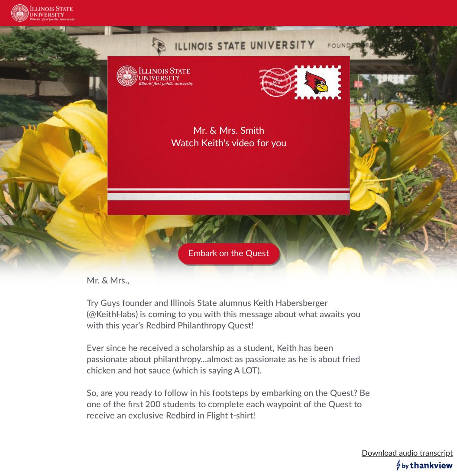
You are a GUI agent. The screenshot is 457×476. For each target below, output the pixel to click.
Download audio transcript (407, 453)
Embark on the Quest (229, 254)
